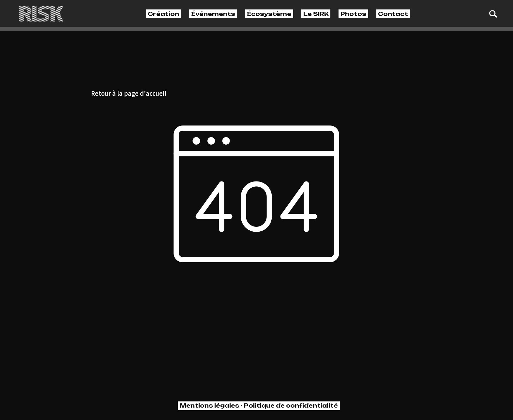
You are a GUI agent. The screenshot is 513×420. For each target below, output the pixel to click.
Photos (353, 14)
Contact (393, 14)
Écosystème (269, 14)
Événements (213, 14)
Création (163, 14)
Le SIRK (316, 14)
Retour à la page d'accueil (129, 94)
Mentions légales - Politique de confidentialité (259, 406)
